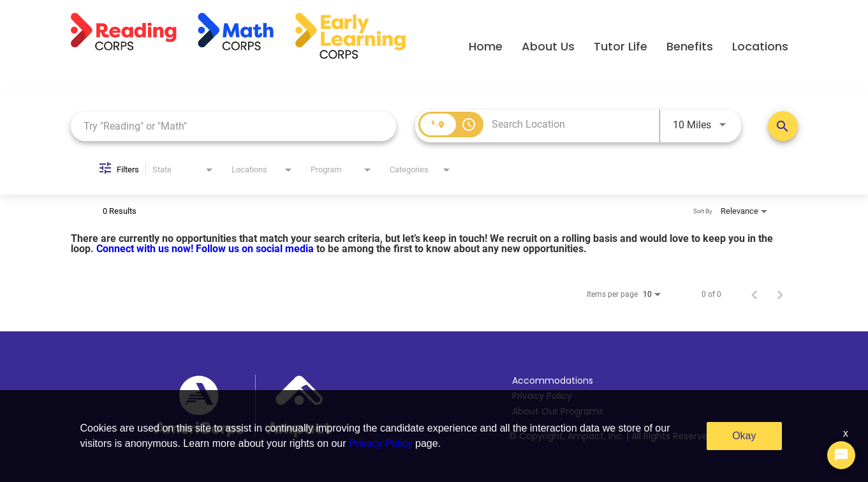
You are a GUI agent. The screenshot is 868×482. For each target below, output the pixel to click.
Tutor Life (621, 46)
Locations (760, 46)
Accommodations (553, 380)
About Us (548, 46)
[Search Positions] (783, 126)
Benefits (690, 46)
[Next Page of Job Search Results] (780, 294)
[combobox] (234, 126)
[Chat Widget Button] (841, 455)
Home (486, 46)
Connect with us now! (146, 249)
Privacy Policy (542, 396)
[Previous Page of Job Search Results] (754, 294)
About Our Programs (558, 411)
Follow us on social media (256, 249)
